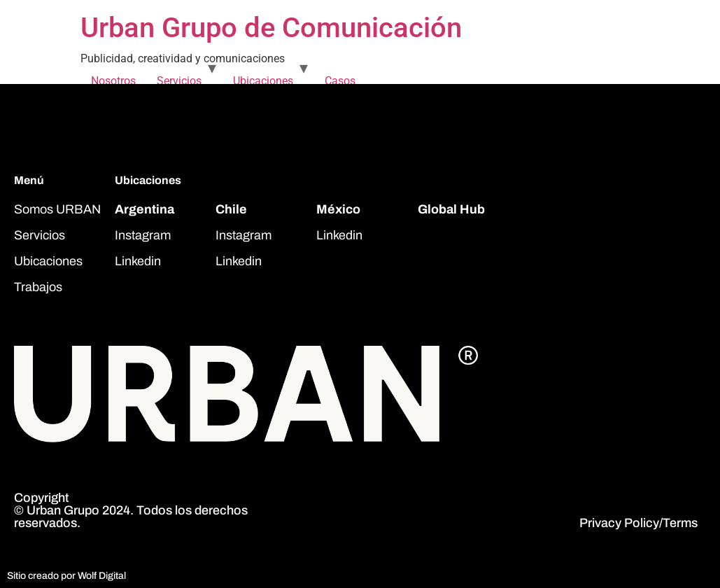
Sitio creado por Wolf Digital (66, 576)
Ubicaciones (263, 81)
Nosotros (113, 81)
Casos (340, 81)
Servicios (179, 81)
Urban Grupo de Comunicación (271, 28)
